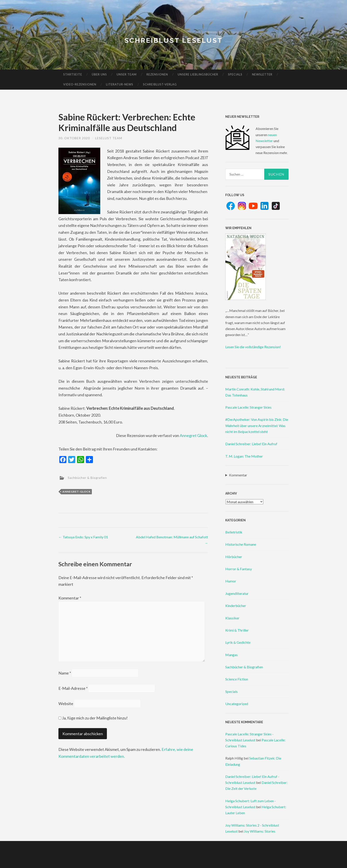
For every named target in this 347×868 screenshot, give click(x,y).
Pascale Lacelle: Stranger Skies (248, 407)
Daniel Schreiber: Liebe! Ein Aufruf (251, 444)
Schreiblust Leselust (174, 40)
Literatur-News (120, 84)
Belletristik (234, 532)
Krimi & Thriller (237, 630)
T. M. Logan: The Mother (244, 456)
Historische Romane (241, 544)
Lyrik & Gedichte (238, 642)
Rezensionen (157, 74)
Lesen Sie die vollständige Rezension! (253, 347)
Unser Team (127, 74)
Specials (235, 74)
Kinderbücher (236, 606)
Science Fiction (237, 679)
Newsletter (262, 74)
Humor (231, 581)
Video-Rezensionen (80, 84)
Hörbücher (234, 557)
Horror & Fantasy (239, 569)
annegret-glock (76, 492)
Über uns (99, 74)
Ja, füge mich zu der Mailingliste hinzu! (93, 718)
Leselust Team (109, 138)
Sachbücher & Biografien (87, 477)
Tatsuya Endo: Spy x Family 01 (83, 537)
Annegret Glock (193, 435)
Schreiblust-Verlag (160, 84)
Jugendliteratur (237, 593)
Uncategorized (237, 704)
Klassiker (232, 618)
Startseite (73, 74)
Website (66, 704)
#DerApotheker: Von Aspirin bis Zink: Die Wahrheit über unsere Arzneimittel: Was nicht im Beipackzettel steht (257, 425)
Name (65, 673)
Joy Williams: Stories (260, 831)
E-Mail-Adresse (73, 688)
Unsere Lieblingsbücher (198, 74)
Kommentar (70, 598)
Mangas (231, 655)
